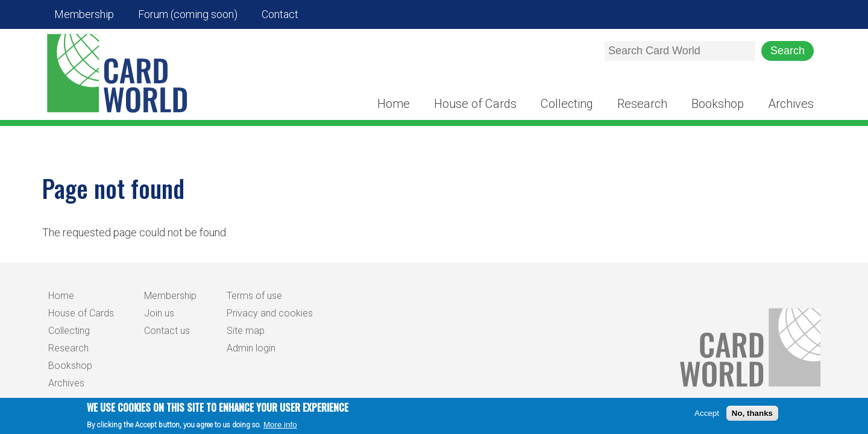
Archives (791, 104)
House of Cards (475, 104)
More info (280, 425)
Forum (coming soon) (188, 14)
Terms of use (254, 296)
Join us (159, 313)
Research (642, 104)
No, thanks (752, 413)
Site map (246, 331)
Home (394, 104)
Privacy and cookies (270, 313)
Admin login (251, 348)
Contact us (167, 331)
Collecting (567, 104)
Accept (707, 413)
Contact (280, 14)
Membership (84, 14)
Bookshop (718, 104)
